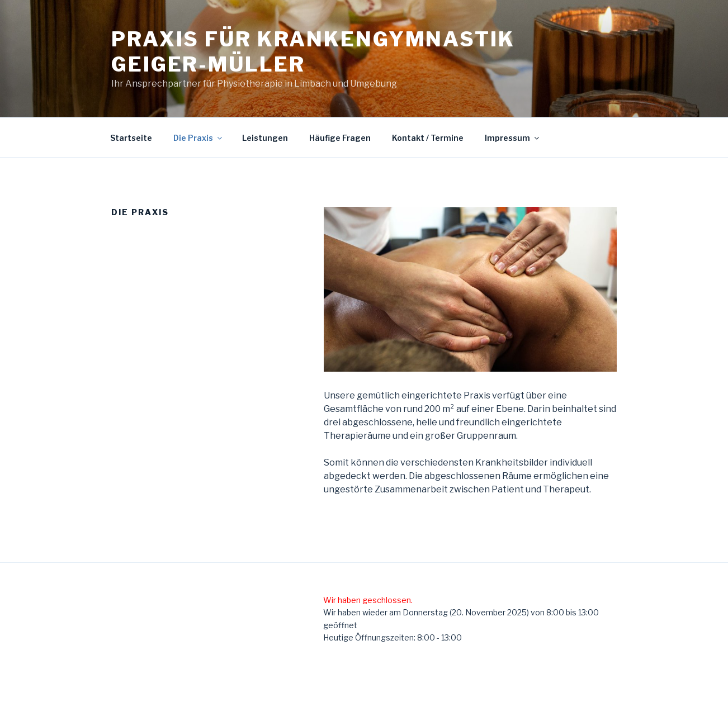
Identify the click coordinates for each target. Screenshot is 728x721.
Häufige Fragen (340, 138)
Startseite (131, 138)
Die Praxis (198, 138)
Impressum (513, 138)
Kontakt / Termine (428, 138)
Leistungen (265, 138)
